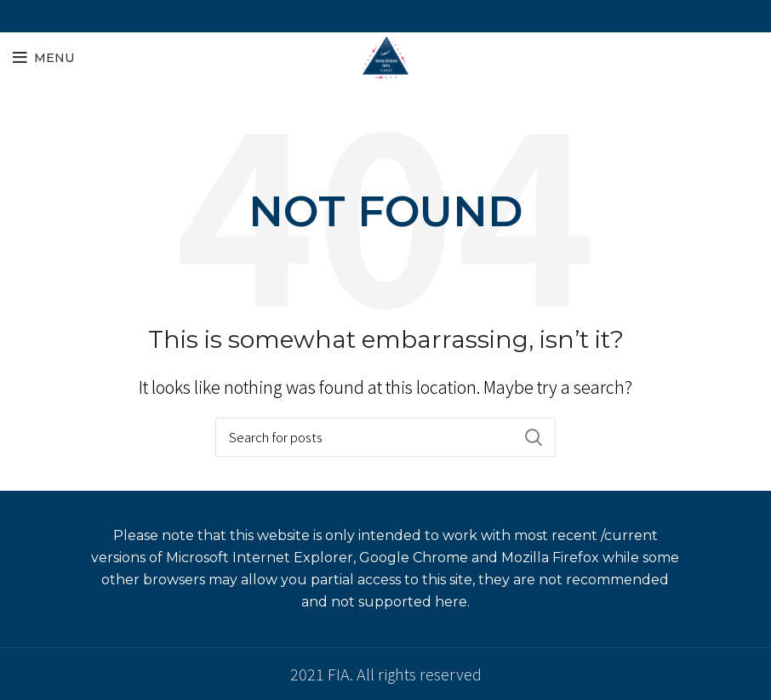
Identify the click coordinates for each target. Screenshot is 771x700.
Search (533, 437)
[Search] (385, 437)
